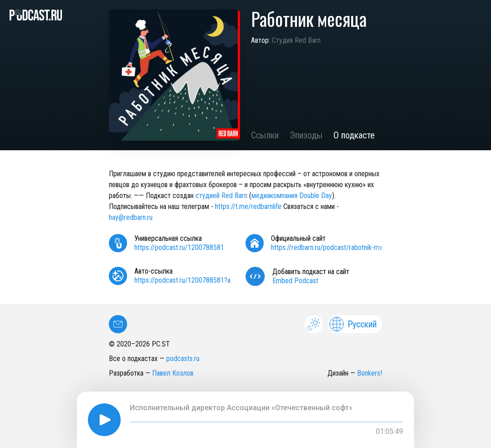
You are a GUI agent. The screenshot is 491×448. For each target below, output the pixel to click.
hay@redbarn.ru (131, 217)
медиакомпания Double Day (292, 196)
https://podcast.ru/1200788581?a (182, 280)
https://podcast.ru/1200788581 (179, 247)
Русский (353, 324)
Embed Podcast (295, 281)
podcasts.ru (183, 359)
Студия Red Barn (296, 40)
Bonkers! (370, 373)
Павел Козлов (173, 373)
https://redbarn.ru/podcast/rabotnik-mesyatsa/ (338, 247)
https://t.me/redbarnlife (248, 206)
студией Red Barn (221, 196)
